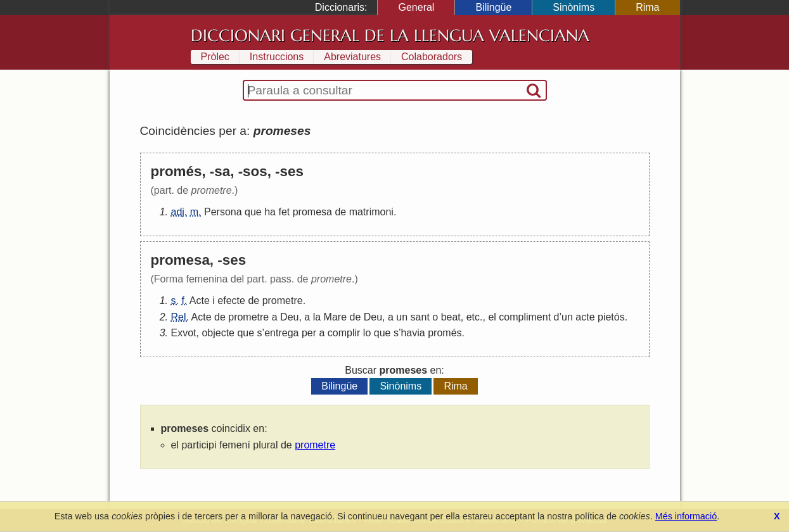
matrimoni (371, 212)
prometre (283, 301)
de (340, 212)
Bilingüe (493, 7)
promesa (312, 212)
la (317, 317)
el (492, 317)
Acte (200, 301)
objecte (218, 333)
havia (413, 333)
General (416, 7)
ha (270, 212)
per (309, 333)
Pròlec (215, 57)
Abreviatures (352, 57)
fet (284, 212)
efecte (231, 301)
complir (344, 333)
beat (451, 317)
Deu (289, 317)
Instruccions (277, 57)
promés (445, 333)
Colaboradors (432, 57)
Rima (647, 7)
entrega (281, 333)
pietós (611, 317)
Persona (223, 212)
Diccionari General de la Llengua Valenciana (390, 35)
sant (420, 317)
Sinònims (574, 7)
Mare (335, 317)
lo (367, 333)
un (402, 317)
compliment (525, 317)
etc (473, 317)
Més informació (686, 516)
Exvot (184, 333)
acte (585, 317)
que (253, 212)
